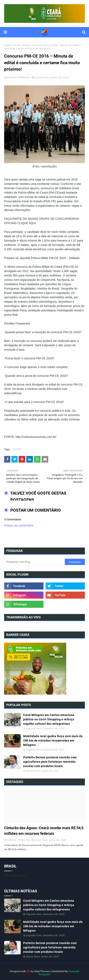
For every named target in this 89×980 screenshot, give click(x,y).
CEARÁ (26, 45)
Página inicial (12, 45)
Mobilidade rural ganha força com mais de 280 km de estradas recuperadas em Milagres (53, 741)
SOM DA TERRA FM (18, 77)
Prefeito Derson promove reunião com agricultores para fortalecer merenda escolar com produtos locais (50, 762)
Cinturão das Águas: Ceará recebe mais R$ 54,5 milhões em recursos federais (44, 831)
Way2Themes (42, 971)
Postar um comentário (19, 526)
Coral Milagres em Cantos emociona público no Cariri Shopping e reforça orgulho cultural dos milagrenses (49, 719)
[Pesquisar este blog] (34, 562)
